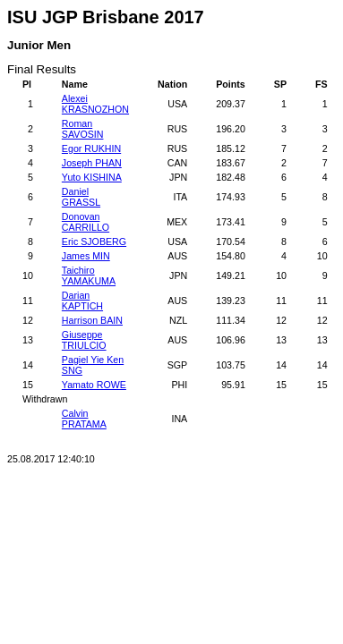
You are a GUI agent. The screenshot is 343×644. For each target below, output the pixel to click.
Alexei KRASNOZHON (95, 104)
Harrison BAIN (92, 320)
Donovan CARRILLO (86, 222)
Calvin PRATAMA (84, 419)
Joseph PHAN (92, 163)
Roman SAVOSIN (83, 129)
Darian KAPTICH (82, 301)
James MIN (86, 256)
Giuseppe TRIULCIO (84, 340)
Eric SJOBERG (94, 241)
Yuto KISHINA (92, 177)
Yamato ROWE (94, 385)
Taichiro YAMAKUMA (89, 275)
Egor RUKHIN (91, 148)
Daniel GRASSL (81, 197)
